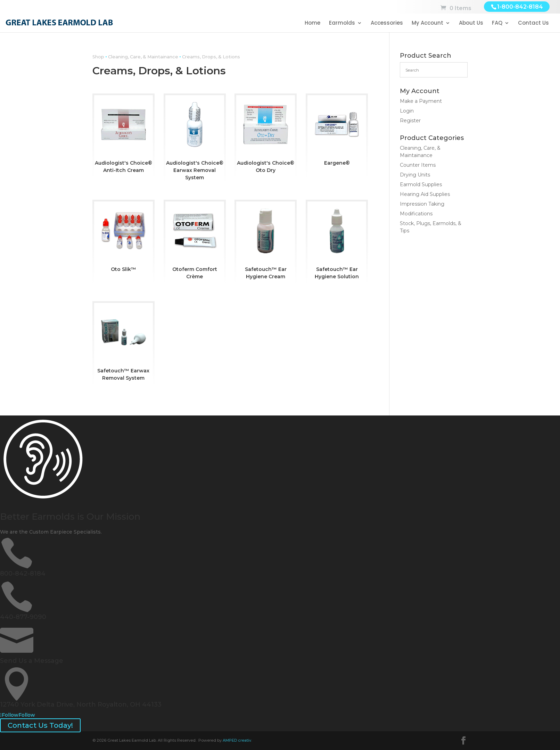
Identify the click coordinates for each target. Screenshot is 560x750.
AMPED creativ (237, 740)
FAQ (497, 23)
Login (407, 111)
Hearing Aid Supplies (425, 194)
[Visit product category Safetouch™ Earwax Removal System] (123, 344)
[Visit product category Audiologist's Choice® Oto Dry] (266, 136)
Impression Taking (422, 204)
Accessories (387, 23)
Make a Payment (421, 101)
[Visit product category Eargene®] (337, 132)
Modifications (416, 214)
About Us (471, 23)
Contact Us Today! (40, 725)
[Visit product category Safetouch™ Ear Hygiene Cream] (266, 242)
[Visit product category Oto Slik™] (123, 238)
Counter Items (418, 165)
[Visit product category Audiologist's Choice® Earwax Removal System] (195, 139)
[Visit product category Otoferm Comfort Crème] (195, 242)
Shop (98, 57)
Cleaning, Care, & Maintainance (143, 57)
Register (410, 121)
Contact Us (533, 23)
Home (312, 23)
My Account (427, 23)
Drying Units (415, 175)
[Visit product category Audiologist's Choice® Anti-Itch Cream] (123, 136)
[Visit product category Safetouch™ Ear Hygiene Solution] (337, 242)
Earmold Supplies (421, 184)
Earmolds (342, 23)
